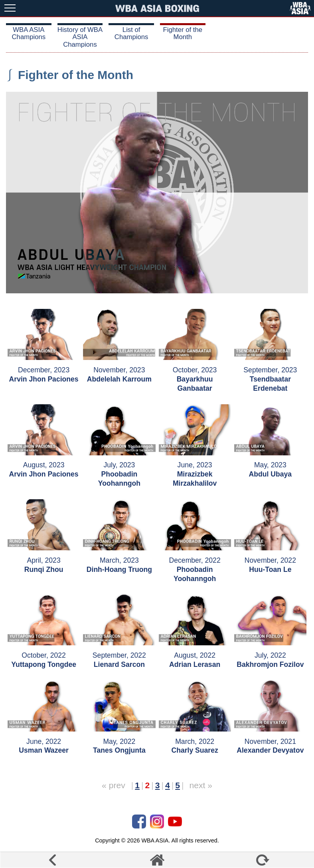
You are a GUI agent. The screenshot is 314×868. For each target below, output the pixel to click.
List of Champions (131, 33)
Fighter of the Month (183, 33)
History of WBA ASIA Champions (80, 37)
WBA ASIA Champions (29, 33)
